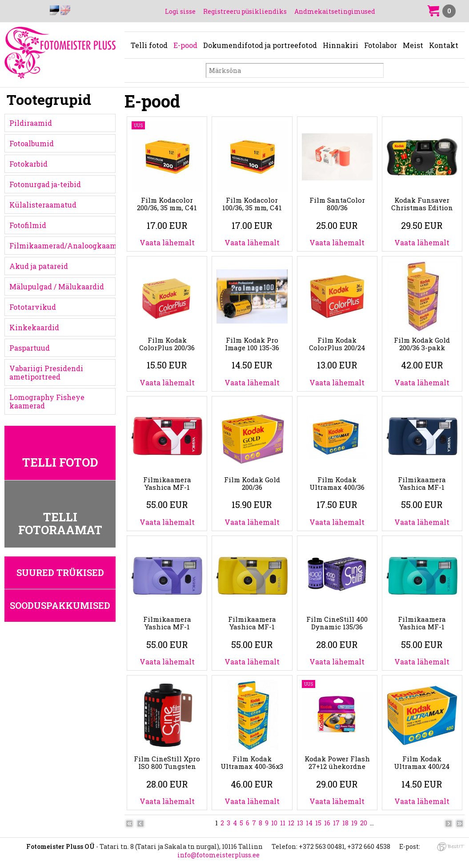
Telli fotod (149, 45)
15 (318, 823)
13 (300, 823)
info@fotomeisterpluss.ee (218, 855)
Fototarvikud (33, 307)
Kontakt (444, 45)
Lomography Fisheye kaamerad (47, 401)
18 (345, 823)
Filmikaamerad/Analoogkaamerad (62, 246)
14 (309, 823)
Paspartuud (30, 348)
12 (291, 823)
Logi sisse (180, 11)
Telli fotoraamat (60, 523)
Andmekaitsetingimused (335, 11)
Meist (413, 45)
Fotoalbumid (32, 143)
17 (336, 823)
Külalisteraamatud (43, 205)
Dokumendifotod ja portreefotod (260, 45)
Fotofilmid (28, 225)
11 (283, 823)
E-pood (185, 45)
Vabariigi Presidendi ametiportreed (46, 372)
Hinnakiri (341, 45)
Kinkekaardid (34, 327)
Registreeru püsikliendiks (245, 11)
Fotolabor (381, 45)
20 (364, 823)
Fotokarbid (28, 164)
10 (274, 823)
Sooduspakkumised (60, 605)
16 (327, 823)
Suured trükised (60, 572)
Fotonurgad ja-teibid (45, 184)
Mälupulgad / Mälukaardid (57, 286)
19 (354, 823)
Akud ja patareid (39, 266)
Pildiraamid (31, 123)
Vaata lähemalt (167, 242)
